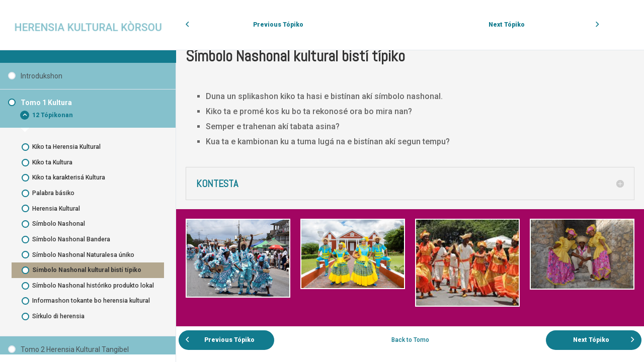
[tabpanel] (410, 182)
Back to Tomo (410, 340)
